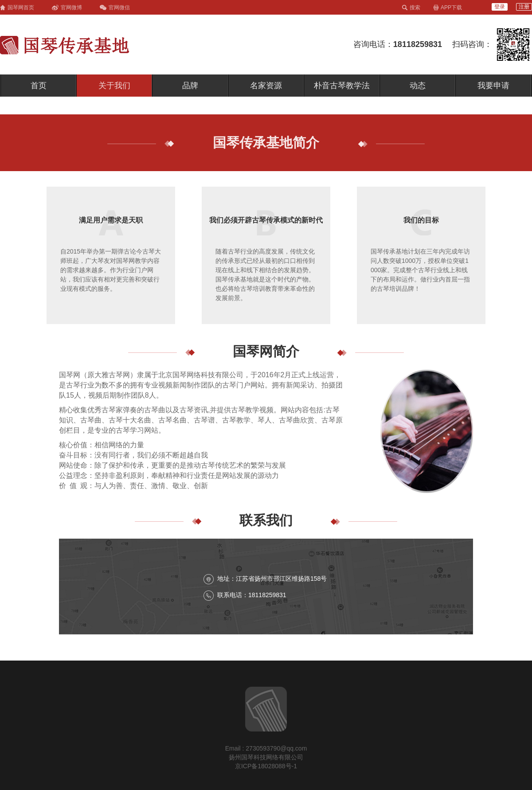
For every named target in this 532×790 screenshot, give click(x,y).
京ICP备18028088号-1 (266, 766)
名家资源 (266, 86)
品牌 (190, 86)
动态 (418, 86)
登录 (500, 7)
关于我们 (114, 86)
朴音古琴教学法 (342, 86)
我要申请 (493, 86)
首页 (39, 86)
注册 (524, 7)
